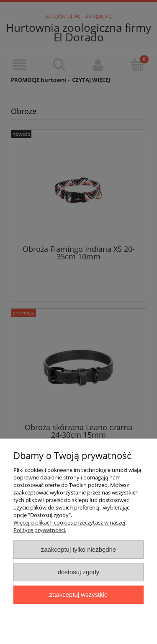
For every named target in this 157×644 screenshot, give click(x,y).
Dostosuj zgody (79, 572)
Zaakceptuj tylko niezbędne (78, 549)
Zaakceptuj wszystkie (78, 595)
